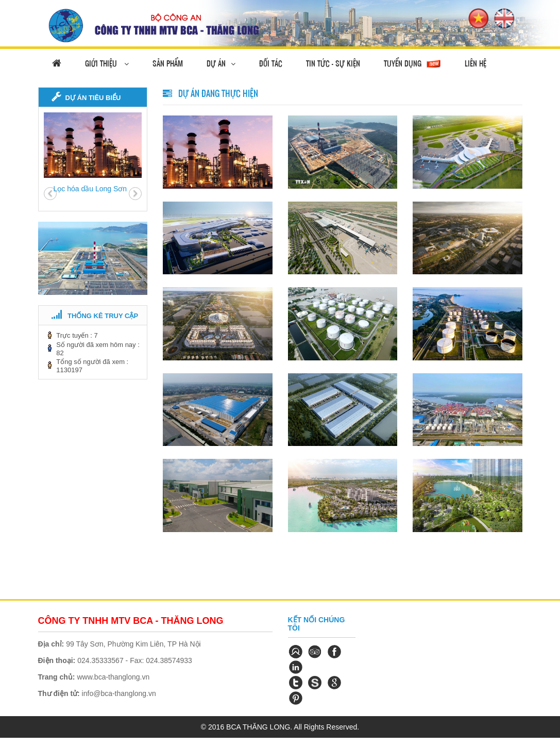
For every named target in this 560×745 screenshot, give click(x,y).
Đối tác (271, 63)
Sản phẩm (168, 63)
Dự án (221, 63)
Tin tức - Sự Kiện (333, 63)
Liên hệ (476, 63)
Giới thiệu (107, 63)
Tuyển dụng (413, 64)
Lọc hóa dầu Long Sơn (90, 189)
